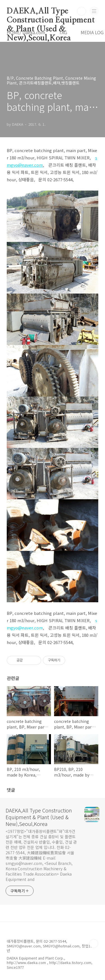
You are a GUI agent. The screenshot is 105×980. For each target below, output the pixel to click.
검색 (81, 11)
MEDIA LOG (92, 32)
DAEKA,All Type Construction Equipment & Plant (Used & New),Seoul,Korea (51, 12)
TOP (94, 944)
